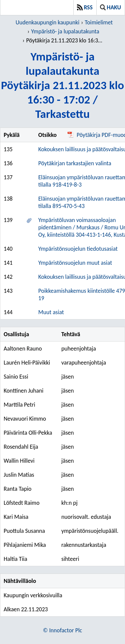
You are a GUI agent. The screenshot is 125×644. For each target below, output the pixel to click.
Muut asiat (51, 312)
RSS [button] (85, 7)
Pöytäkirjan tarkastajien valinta (75, 163)
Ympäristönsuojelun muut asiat (75, 263)
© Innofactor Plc (62, 630)
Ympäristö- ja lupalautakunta (65, 31)
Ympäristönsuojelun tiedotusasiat (78, 249)
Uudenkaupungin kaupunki (48, 22)
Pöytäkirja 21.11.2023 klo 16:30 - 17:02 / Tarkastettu (65, 40)
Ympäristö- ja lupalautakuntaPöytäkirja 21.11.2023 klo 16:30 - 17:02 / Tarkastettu (62, 85)
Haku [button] (110, 7)
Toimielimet (99, 22)
